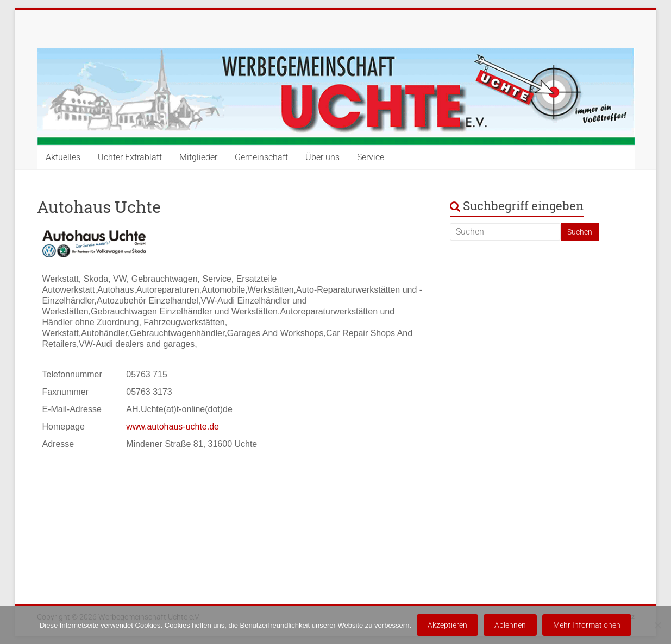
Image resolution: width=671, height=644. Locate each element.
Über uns (322, 157)
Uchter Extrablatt (130, 157)
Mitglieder (198, 157)
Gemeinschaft (261, 157)
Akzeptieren (447, 625)
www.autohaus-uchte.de (173, 427)
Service (371, 157)
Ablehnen (510, 625)
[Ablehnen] (657, 625)
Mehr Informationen (587, 625)
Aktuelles (63, 157)
